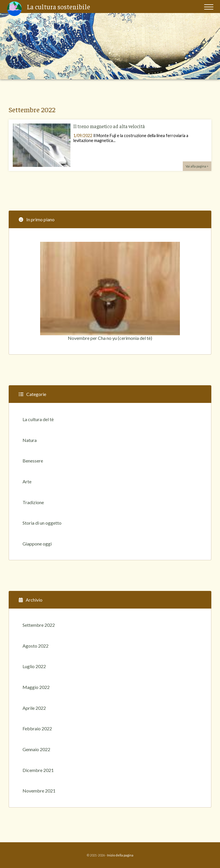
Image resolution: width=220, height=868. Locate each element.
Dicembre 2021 (38, 770)
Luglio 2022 (34, 666)
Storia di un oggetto (42, 523)
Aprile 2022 (34, 708)
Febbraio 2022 (37, 728)
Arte (27, 481)
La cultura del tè (38, 419)
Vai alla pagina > (197, 166)
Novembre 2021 (39, 791)
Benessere (33, 461)
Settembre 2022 (39, 625)
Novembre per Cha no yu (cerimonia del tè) (110, 291)
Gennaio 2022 (36, 749)
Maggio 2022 (36, 687)
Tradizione (33, 502)
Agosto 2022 (36, 646)
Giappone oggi (37, 544)
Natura (30, 440)
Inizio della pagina (120, 855)
